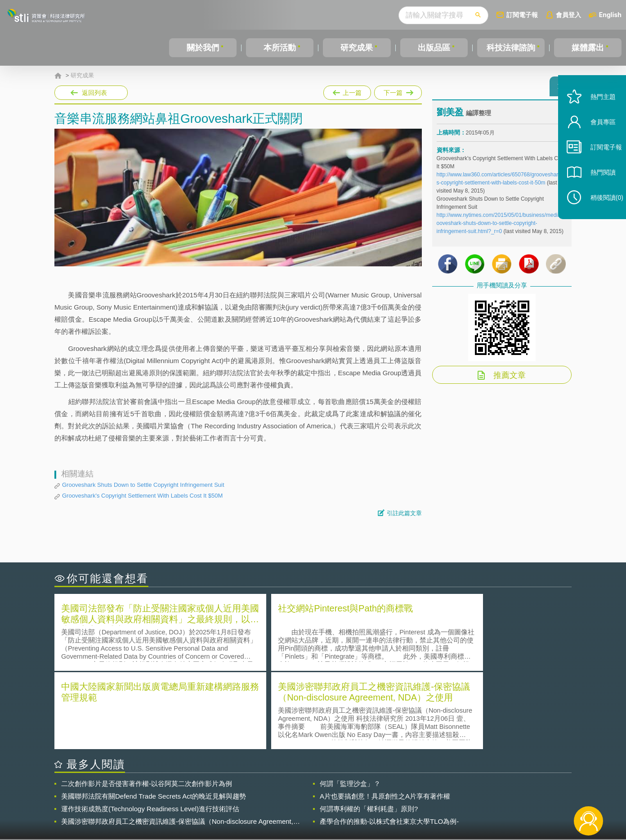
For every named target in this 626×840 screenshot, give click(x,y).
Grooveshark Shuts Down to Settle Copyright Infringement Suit (143, 485)
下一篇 (398, 91)
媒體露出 (588, 48)
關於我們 (203, 48)
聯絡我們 (316, 803)
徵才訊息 (371, 791)
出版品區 (434, 48)
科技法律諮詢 (511, 48)
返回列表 (94, 93)
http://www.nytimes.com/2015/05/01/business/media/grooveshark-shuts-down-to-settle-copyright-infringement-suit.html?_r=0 (502, 227)
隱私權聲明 (319, 791)
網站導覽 (371, 803)
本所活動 (280, 48)
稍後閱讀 (599, 214)
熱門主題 (595, 114)
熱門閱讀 (595, 189)
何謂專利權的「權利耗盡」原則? (369, 729)
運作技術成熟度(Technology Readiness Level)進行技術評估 (150, 729)
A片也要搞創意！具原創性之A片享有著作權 (385, 716)
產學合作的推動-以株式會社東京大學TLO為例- (389, 742)
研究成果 (357, 48)
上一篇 (347, 91)
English (610, 15)
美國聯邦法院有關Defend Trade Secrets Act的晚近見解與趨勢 (154, 716)
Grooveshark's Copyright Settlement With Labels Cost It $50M (142, 496)
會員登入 (568, 15)
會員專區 (595, 139)
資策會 (442, 791)
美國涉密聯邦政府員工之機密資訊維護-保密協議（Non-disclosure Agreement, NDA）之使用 (177, 742)
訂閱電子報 (522, 15)
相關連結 (494, 791)
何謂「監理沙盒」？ (350, 704)
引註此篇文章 (404, 513)
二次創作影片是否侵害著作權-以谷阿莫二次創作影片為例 (147, 704)
